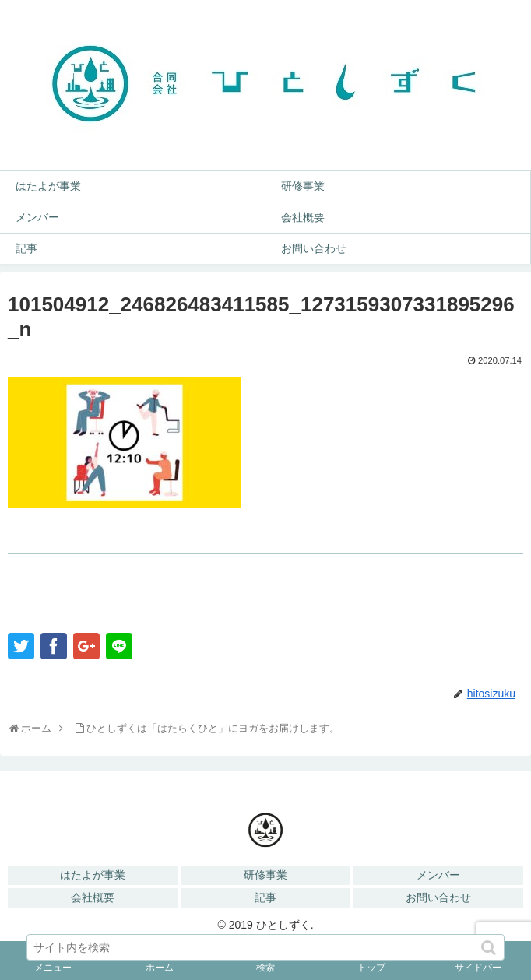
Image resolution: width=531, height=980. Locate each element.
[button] (490, 948)
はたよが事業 (93, 875)
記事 (265, 897)
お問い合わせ (438, 897)
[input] (265, 947)
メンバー (438, 875)
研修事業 (265, 875)
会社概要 (93, 897)
